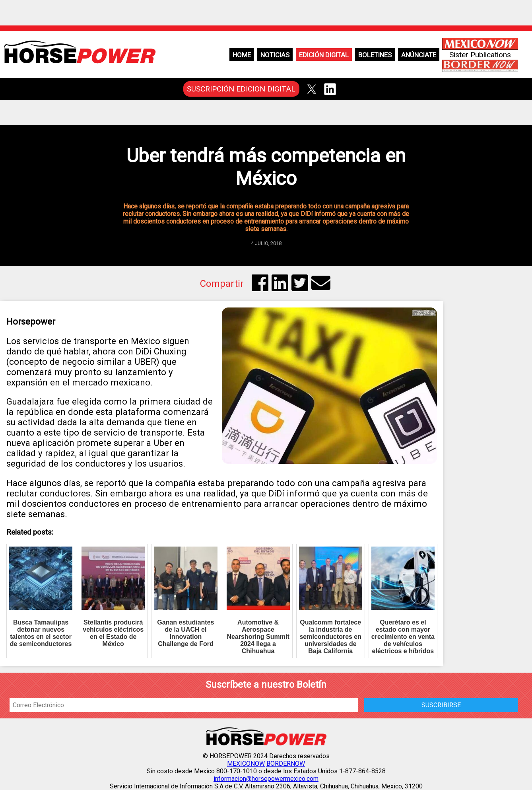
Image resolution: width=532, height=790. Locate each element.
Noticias (275, 55)
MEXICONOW (246, 764)
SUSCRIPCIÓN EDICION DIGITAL (241, 89)
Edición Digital (324, 55)
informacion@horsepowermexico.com (266, 779)
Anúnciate (419, 55)
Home (242, 55)
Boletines (375, 55)
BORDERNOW (286, 764)
